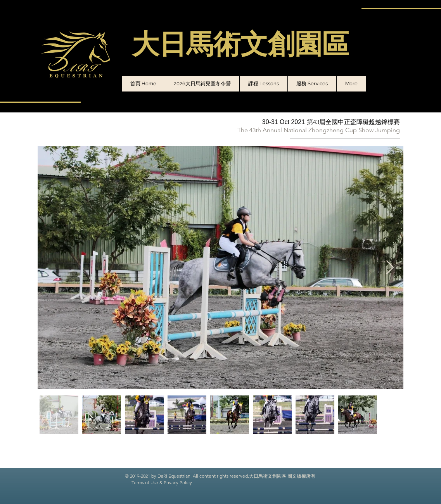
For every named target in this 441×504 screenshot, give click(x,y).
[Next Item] (390, 268)
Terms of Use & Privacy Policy (162, 482)
